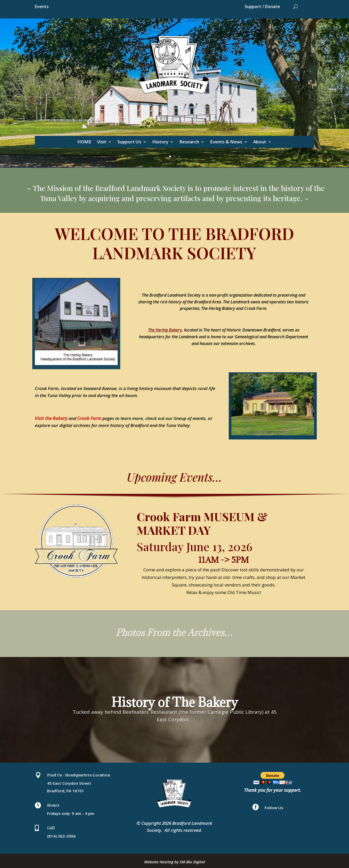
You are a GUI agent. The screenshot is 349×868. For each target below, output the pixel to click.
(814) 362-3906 (61, 836)
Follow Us (274, 808)
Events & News (226, 142)
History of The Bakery (175, 709)
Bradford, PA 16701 (66, 791)
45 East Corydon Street (69, 783)
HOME (84, 142)
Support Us (129, 142)
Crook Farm (89, 418)
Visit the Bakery (51, 418)
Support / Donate (262, 7)
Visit (102, 142)
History (160, 142)
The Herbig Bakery (165, 330)
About (260, 142)
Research (189, 142)
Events (42, 7)
